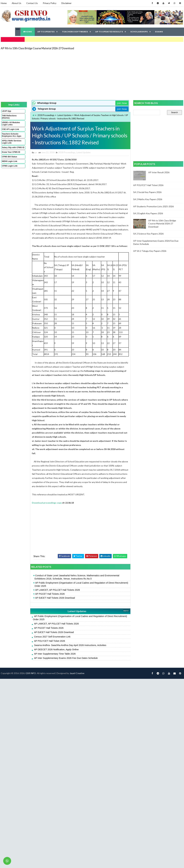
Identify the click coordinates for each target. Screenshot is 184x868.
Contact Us (32, 3)
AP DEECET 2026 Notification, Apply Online (56, 649)
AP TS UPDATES (46, 32)
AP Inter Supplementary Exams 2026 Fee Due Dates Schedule (66, 658)
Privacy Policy (50, 3)
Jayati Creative (77, 673)
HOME (28, 32)
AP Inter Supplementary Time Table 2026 (55, 654)
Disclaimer (66, 3)
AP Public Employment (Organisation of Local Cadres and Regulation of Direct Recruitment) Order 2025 (81, 584)
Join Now (122, 103)
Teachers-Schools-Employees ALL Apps (12, 135)
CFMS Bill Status (10, 157)
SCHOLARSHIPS (139, 32)
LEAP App (7, 111)
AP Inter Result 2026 (159, 172)
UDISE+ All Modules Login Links (11, 124)
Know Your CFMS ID (11, 152)
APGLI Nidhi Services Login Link (12, 142)
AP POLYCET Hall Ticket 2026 (50, 641)
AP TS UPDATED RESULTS (109, 32)
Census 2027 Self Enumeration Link (52, 637)
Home (4, 3)
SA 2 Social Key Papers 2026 (147, 192)
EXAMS (159, 32)
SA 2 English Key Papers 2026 (148, 213)
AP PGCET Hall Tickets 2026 (50, 594)
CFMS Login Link (10, 166)
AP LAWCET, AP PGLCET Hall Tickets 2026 (58, 590)
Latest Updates (64, 115)
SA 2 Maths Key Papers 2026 (148, 199)
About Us (16, 3)
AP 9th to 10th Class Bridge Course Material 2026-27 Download (37, 48)
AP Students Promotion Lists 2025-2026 (153, 206)
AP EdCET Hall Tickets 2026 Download (55, 598)
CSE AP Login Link (10, 129)
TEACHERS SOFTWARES (75, 32)
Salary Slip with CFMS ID (13, 148)
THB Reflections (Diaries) (9, 117)
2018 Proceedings (46, 115)
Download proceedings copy (47, 503)
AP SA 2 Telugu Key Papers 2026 (150, 251)
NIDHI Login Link (10, 161)
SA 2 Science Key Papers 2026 (148, 234)
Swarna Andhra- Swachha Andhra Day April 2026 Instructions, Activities (70, 645)
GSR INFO (31, 673)
